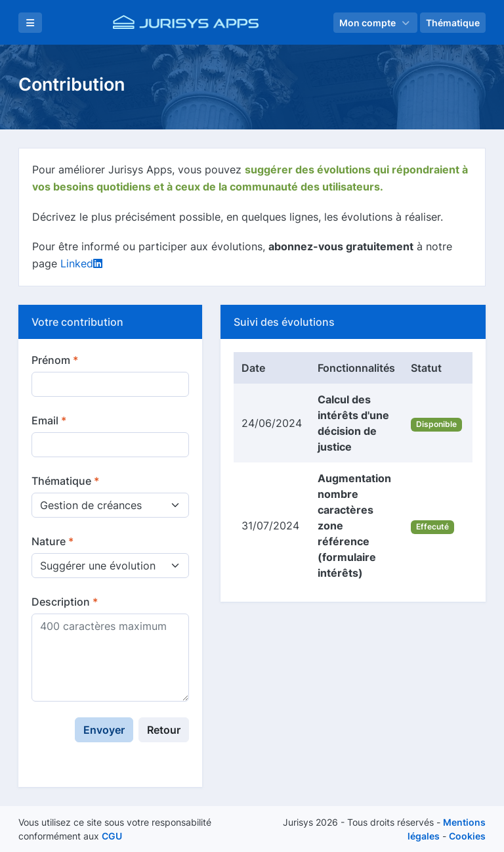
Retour (164, 730)
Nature (52, 541)
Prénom (55, 360)
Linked (81, 263)
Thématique (65, 481)
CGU (112, 836)
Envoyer (104, 730)
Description (65, 602)
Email (49, 420)
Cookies (467, 836)
